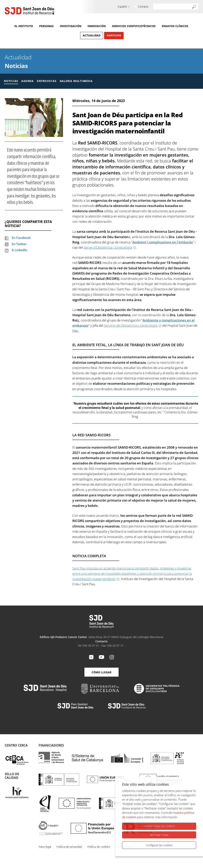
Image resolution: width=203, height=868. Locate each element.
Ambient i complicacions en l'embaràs (163, 242)
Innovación (97, 26)
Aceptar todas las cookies (159, 828)
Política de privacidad (69, 847)
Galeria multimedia (76, 81)
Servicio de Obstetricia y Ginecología (131, 325)
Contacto (143, 7)
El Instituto (24, 26)
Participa (114, 35)
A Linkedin (20, 250)
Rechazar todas (159, 836)
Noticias (16, 66)
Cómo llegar (101, 672)
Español (122, 7)
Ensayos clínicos (175, 26)
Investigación (71, 26)
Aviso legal (45, 847)
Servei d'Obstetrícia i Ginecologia (108, 247)
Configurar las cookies (159, 845)
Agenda (27, 81)
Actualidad (92, 35)
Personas (46, 26)
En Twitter (19, 244)
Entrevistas (47, 81)
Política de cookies (99, 847)
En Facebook (21, 238)
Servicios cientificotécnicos (134, 26)
